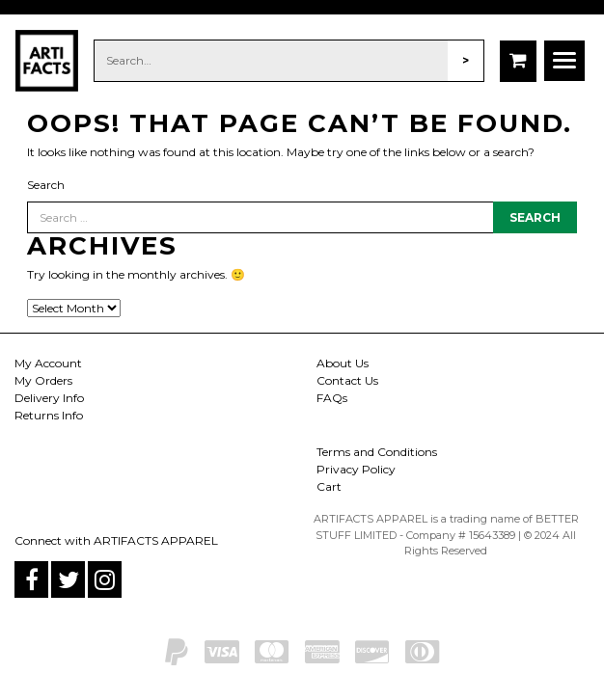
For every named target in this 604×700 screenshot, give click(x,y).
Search (46, 185)
